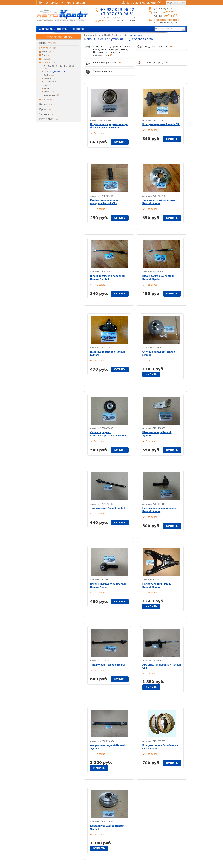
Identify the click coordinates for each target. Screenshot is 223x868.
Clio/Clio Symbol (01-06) (115, 35)
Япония (48, 114)
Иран (46, 109)
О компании (54, 3)
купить (120, 142)
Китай (48, 43)
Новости (78, 29)
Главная (40, 3)
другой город (102, 21)
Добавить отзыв (177, 3)
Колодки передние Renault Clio (161, 124)
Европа (48, 48)
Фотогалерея (77, 3)
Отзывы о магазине (142, 3)
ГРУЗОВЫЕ (50, 119)
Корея (47, 104)
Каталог (88, 35)
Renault (98, 35)
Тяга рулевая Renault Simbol (108, 508)
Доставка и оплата (53, 29)
